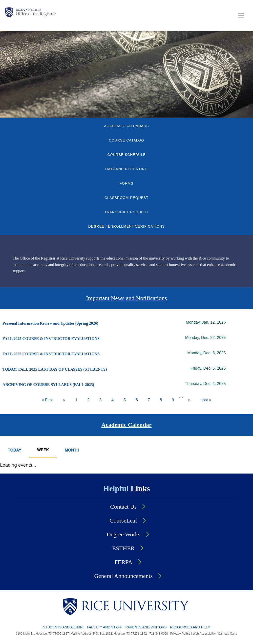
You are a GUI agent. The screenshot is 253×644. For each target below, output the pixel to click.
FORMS (126, 183)
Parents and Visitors (146, 627)
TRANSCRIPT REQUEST (127, 212)
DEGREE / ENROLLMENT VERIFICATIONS (126, 226)
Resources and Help (190, 627)
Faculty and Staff (105, 627)
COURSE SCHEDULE (126, 155)
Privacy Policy (180, 634)
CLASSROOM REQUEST (126, 198)
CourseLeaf (124, 521)
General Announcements (123, 576)
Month (72, 450)
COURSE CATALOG (127, 140)
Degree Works (123, 534)
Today (15, 450)
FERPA (123, 562)
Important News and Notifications (126, 298)
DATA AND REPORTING (126, 169)
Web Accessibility (204, 634)
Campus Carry (228, 634)
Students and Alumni (63, 627)
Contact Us (123, 507)
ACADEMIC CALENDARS (126, 126)
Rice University (28, 10)
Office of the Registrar (36, 14)
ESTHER (123, 548)
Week (43, 450)
